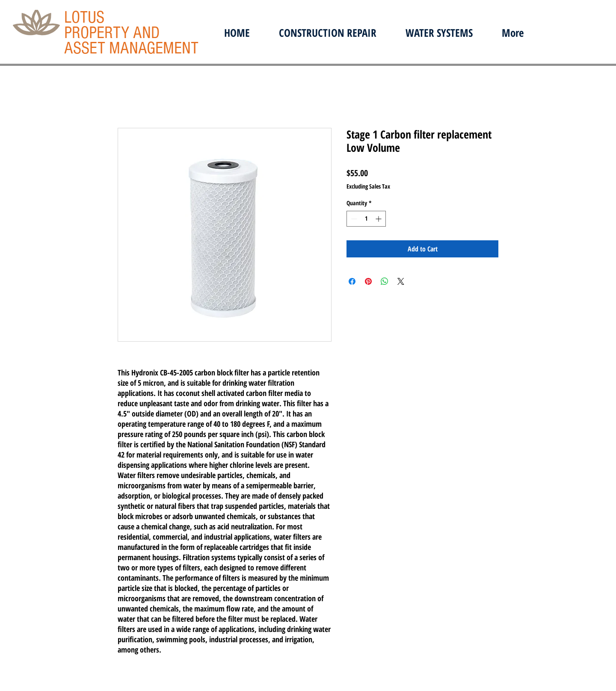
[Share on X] (401, 281)
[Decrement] (353, 219)
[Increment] (379, 219)
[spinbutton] (366, 219)
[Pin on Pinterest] (368, 281)
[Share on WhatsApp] (385, 281)
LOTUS (84, 17)
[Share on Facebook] (352, 281)
